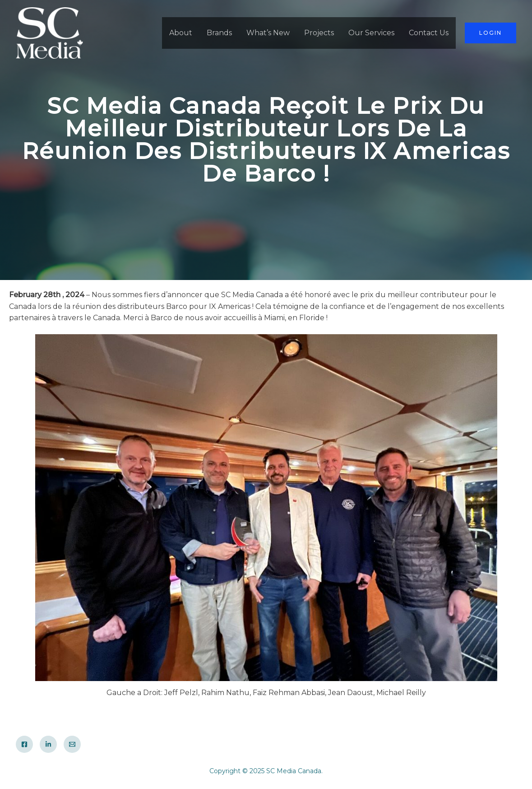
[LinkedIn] (48, 744)
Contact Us (429, 33)
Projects (319, 33)
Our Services (371, 33)
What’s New (268, 33)
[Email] (72, 744)
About (181, 33)
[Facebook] (24, 744)
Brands (219, 33)
